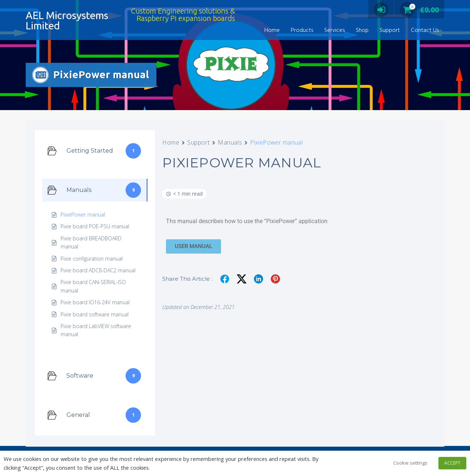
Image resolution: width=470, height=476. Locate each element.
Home (272, 30)
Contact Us (425, 30)
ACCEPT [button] (452, 463)
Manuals (230, 142)
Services (335, 30)
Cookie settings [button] (410, 463)
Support (390, 30)
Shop (362, 30)
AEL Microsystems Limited (67, 20)
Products (302, 30)
